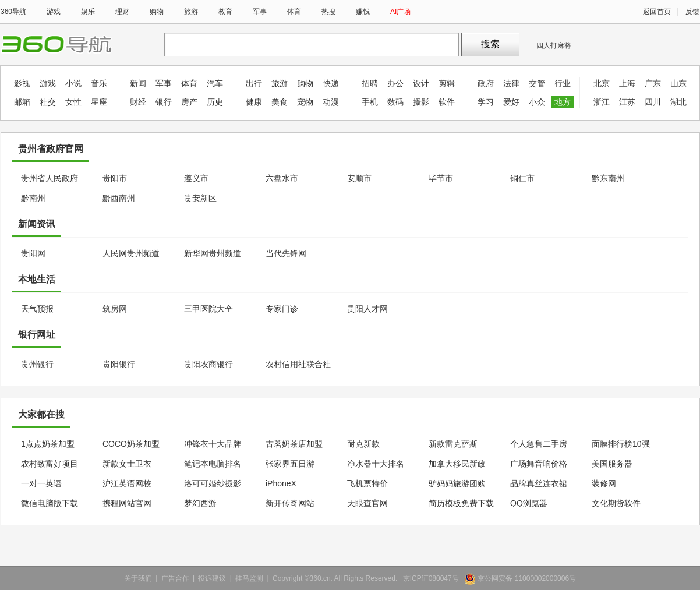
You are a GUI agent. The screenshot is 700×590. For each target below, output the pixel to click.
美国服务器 (612, 464)
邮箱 (22, 102)
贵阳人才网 (367, 309)
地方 (563, 102)
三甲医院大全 (208, 309)
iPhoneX (281, 483)
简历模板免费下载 (461, 503)
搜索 (490, 44)
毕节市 (441, 178)
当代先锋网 (286, 253)
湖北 (678, 102)
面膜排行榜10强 (621, 444)
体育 (294, 12)
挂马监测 (249, 578)
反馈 (692, 12)
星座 (99, 102)
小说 (73, 83)
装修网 (604, 483)
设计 (421, 83)
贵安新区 (200, 198)
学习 (486, 102)
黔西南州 (119, 198)
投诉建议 (212, 578)
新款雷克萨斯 (453, 444)
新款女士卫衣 (127, 464)
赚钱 (363, 12)
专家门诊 (282, 309)
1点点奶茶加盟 (48, 444)
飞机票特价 (367, 483)
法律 (511, 83)
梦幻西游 (200, 503)
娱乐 (88, 12)
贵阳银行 (119, 364)
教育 (225, 12)
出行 (254, 83)
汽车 (215, 83)
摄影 (421, 102)
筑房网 (115, 309)
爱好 (511, 102)
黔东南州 (608, 178)
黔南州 (33, 198)
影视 (22, 83)
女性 (73, 102)
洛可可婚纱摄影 (213, 483)
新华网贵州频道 (213, 253)
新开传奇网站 (290, 503)
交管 (537, 83)
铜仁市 (522, 178)
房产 (189, 102)
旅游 (191, 12)
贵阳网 (33, 253)
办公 (395, 83)
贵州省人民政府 (50, 178)
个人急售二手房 (539, 444)
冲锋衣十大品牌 (213, 444)
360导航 (13, 12)
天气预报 (37, 309)
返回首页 (657, 12)
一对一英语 (41, 483)
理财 (122, 12)
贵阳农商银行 (208, 364)
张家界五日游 (290, 464)
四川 (653, 102)
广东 (653, 83)
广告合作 (175, 578)
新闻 (138, 83)
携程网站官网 (127, 503)
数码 (395, 102)
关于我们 (138, 578)
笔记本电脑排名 (213, 464)
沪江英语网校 (127, 483)
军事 (260, 12)
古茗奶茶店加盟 (294, 444)
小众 (537, 102)
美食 (280, 102)
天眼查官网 (367, 503)
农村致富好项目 (50, 464)
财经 (138, 102)
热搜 (328, 12)
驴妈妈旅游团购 (457, 483)
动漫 (331, 102)
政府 (486, 83)
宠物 (305, 102)
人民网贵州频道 (131, 253)
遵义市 (196, 178)
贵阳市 (115, 178)
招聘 (370, 83)
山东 (678, 83)
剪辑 (447, 83)
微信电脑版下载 (50, 503)
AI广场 (400, 12)
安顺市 (359, 178)
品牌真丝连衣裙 (539, 483)
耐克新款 (363, 444)
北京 (602, 83)
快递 (331, 83)
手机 (370, 102)
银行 (164, 102)
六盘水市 (282, 178)
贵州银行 (37, 364)
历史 (215, 102)
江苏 (627, 102)
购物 (157, 12)
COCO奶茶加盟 (131, 444)
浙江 (602, 102)
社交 (48, 102)
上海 (627, 83)
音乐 (99, 83)
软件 (447, 102)
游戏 (54, 12)
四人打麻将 (554, 45)
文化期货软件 (616, 503)
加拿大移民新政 (457, 464)
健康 (254, 102)
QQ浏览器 (529, 503)
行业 (563, 83)
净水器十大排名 (376, 464)
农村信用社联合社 (298, 364)
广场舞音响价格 (539, 464)
